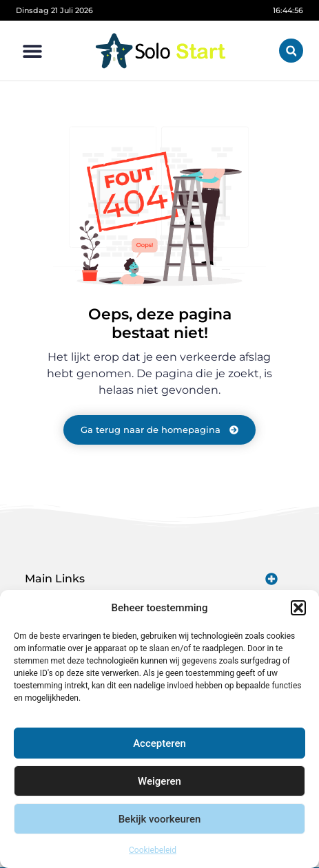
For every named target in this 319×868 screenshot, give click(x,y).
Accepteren (159, 743)
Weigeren (159, 781)
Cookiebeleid (153, 850)
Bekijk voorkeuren (160, 819)
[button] (298, 608)
